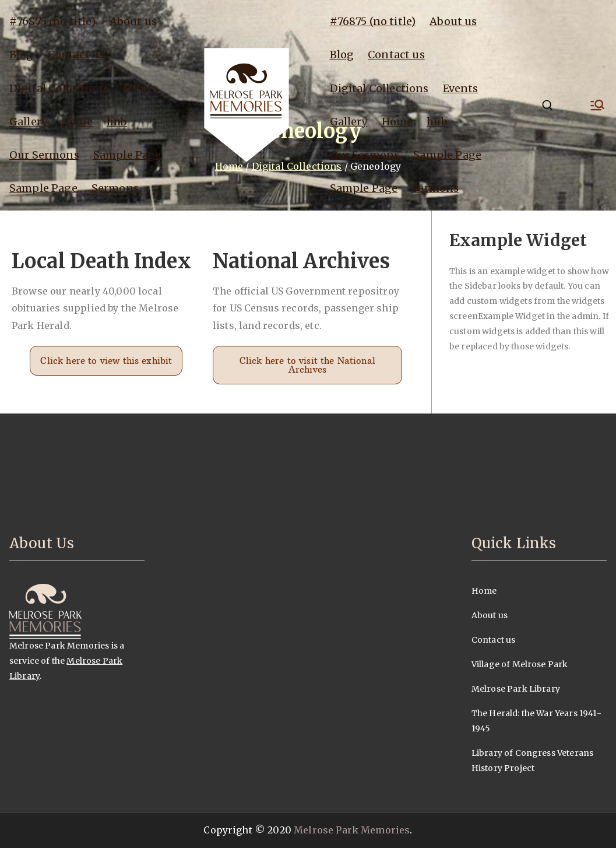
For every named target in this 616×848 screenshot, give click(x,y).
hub (117, 122)
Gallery (28, 122)
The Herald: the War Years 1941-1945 (536, 721)
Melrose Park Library (516, 689)
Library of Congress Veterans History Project (532, 761)
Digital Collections (59, 88)
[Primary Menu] (597, 105)
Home (77, 122)
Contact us (76, 55)
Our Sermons (44, 155)
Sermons (115, 188)
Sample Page (127, 155)
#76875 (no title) (52, 21)
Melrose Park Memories (352, 830)
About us (133, 21)
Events (140, 88)
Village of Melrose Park (520, 664)
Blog (22, 55)
